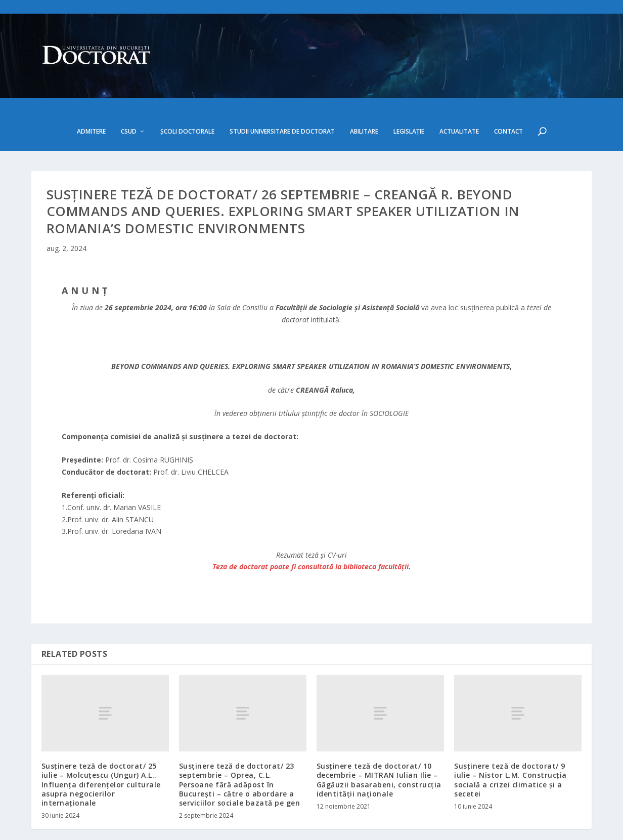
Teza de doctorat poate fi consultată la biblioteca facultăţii (310, 539)
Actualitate (459, 104)
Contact (508, 104)
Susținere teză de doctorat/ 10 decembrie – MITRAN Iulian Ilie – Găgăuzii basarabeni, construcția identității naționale (379, 752)
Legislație (409, 104)
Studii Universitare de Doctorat (282, 104)
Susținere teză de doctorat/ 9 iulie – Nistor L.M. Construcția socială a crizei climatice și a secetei (510, 752)
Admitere (91, 104)
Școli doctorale (187, 104)
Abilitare (364, 104)
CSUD (129, 104)
